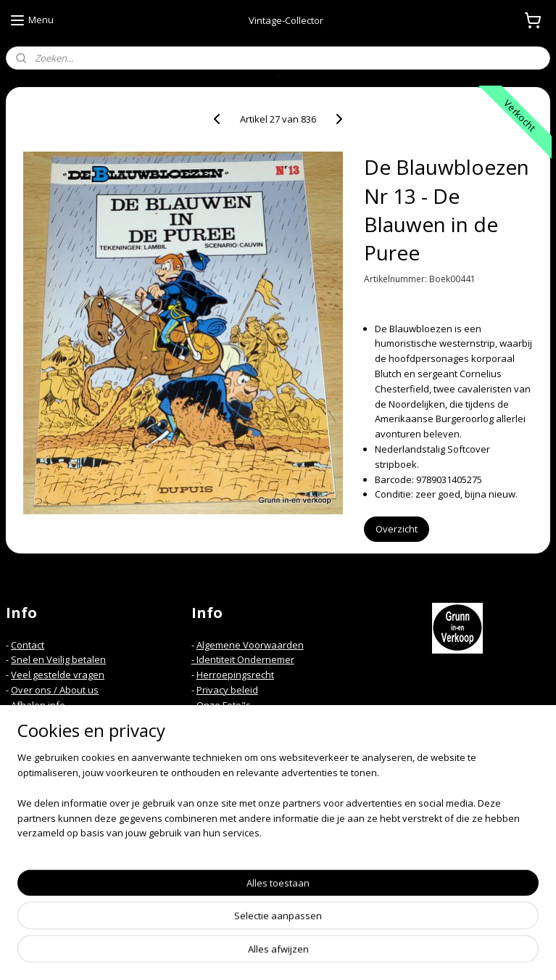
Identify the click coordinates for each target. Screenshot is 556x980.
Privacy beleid (227, 690)
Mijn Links (218, 720)
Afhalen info (38, 705)
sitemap (230, 954)
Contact (28, 645)
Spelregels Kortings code (251, 735)
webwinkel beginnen (316, 954)
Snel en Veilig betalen (58, 659)
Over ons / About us (55, 690)
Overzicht (397, 529)
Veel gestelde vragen (58, 675)
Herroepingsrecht (235, 675)
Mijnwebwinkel (443, 954)
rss (261, 954)
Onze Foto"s (224, 705)
